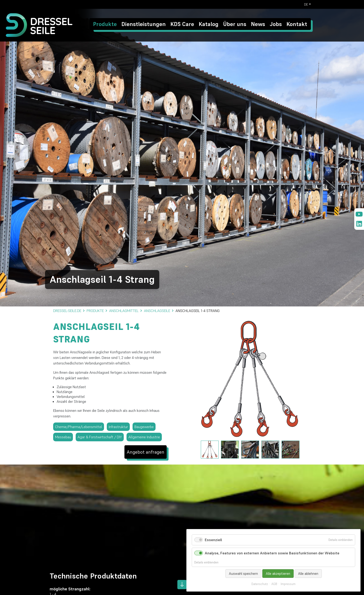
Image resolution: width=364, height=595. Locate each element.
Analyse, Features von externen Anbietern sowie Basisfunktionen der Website (272, 553)
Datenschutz (260, 584)
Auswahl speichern (243, 574)
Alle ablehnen (308, 574)
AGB (274, 584)
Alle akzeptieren (278, 574)
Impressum (288, 584)
